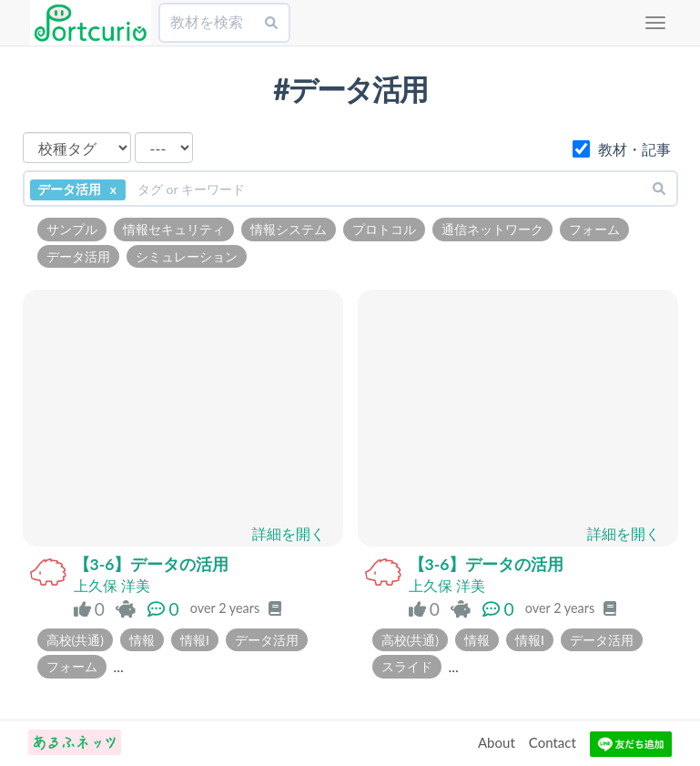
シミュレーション (187, 256)
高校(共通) (75, 640)
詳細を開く (289, 533)
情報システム (289, 229)
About (497, 742)
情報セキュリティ (174, 229)
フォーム (594, 229)
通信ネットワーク (492, 229)
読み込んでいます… (183, 414)
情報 (142, 640)
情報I (195, 640)
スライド (407, 666)
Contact (553, 742)
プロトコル (384, 229)
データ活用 (78, 256)
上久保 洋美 (112, 585)
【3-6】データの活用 (152, 564)
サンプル (72, 229)
